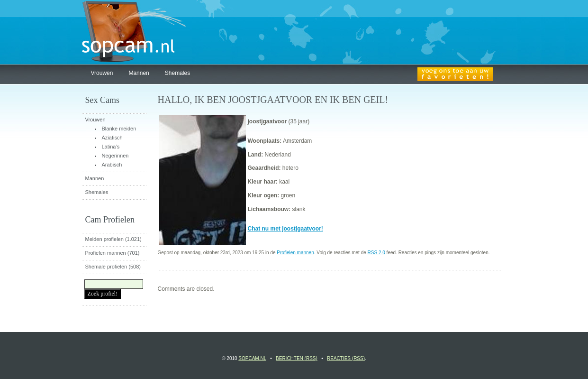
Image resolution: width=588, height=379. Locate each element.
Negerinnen (115, 156)
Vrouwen (102, 73)
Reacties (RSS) (346, 358)
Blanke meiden (119, 129)
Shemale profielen (106, 267)
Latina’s (111, 147)
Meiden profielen (104, 239)
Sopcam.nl (252, 358)
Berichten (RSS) (297, 358)
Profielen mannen (295, 253)
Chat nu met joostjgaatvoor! (285, 229)
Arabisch (112, 165)
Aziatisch (112, 138)
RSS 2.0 (376, 253)
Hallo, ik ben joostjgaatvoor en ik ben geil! (273, 100)
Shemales (177, 73)
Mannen (139, 73)
